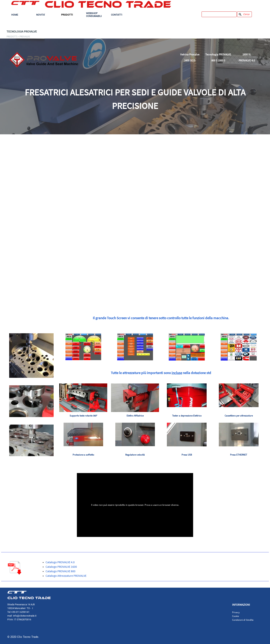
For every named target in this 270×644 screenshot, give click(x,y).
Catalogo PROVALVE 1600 (61, 567)
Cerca (246, 14)
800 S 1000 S (218, 60)
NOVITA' (40, 15)
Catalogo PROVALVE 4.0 (60, 562)
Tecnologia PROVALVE (218, 54)
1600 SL (247, 54)
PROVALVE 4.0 (247, 60)
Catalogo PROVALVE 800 (60, 571)
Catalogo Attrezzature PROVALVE (66, 576)
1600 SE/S (190, 60)
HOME (15, 15)
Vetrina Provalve (190, 54)
